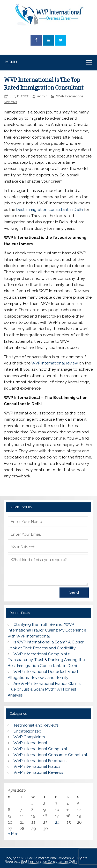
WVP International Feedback (40, 761)
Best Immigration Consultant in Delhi (49, 861)
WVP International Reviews (38, 772)
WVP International (30, 743)
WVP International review (55, 363)
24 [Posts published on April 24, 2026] (57, 822)
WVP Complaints (29, 737)
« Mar (13, 834)
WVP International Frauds (37, 766)
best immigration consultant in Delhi (50, 210)
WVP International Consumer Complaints (51, 755)
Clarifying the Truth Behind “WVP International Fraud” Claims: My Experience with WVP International (47, 630)
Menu (11, 62)
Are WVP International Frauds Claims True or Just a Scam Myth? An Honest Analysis (44, 690)
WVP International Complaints (41, 749)
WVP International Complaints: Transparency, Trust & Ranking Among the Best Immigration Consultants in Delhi (46, 660)
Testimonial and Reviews (36, 725)
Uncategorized (27, 731)
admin (42, 96)
